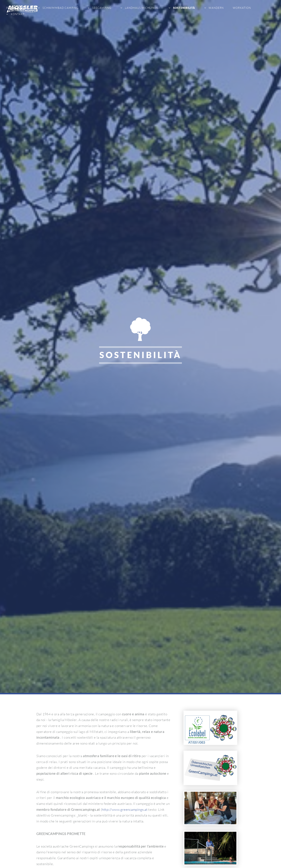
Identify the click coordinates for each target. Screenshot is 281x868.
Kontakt (17, 14)
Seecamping (101, 8)
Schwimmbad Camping (60, 8)
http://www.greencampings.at (125, 810)
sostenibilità (184, 8)
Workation (242, 8)
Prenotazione (18, 8)
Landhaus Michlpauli (142, 8)
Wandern (216, 8)
